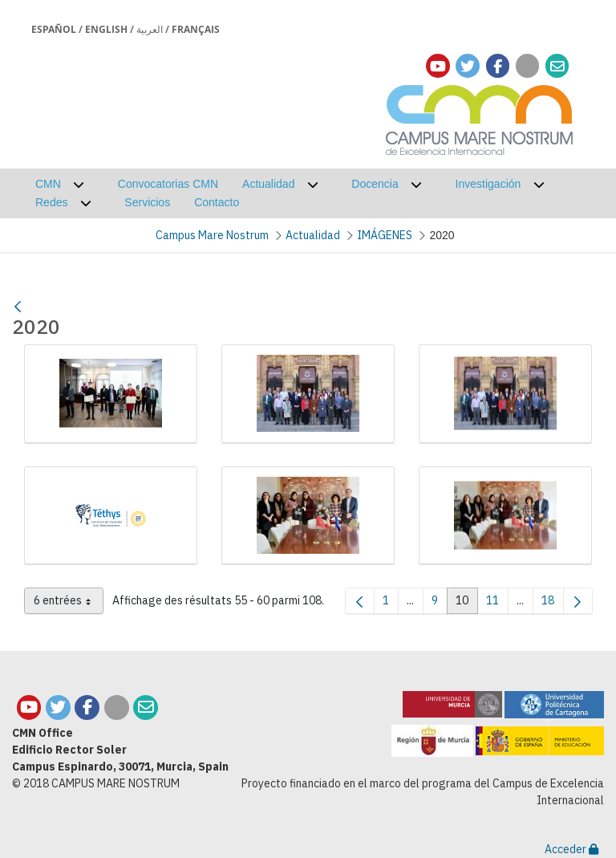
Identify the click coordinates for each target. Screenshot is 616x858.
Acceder (571, 849)
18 (553, 604)
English (106, 29)
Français (196, 29)
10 (467, 604)
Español (54, 29)
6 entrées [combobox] (69, 604)
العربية (150, 29)
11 (497, 604)
